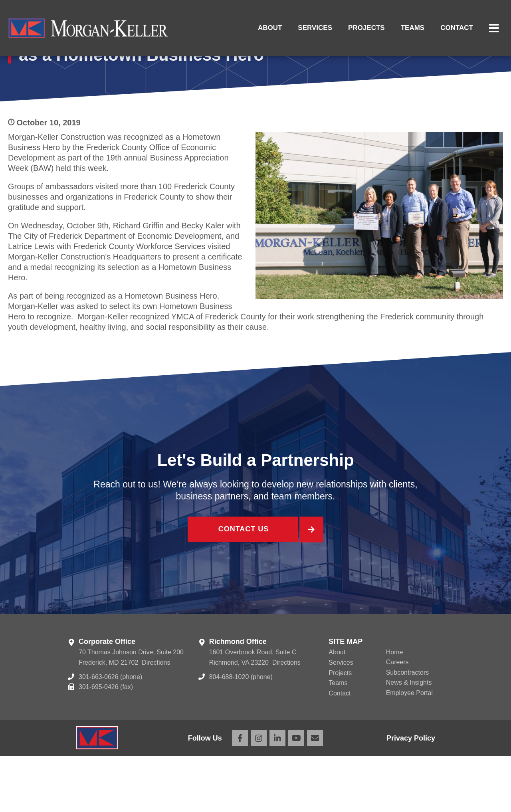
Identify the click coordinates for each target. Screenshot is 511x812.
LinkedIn (277, 794)
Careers (397, 718)
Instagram (259, 794)
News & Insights (409, 738)
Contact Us (243, 587)
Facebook (240, 794)
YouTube (296, 794)
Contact (457, 28)
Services (315, 28)
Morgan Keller (88, 28)
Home (395, 708)
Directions (156, 718)
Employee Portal (409, 749)
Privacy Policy (411, 794)
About (270, 28)
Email (315, 794)
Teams (413, 28)
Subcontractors (408, 728)
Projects (366, 28)
